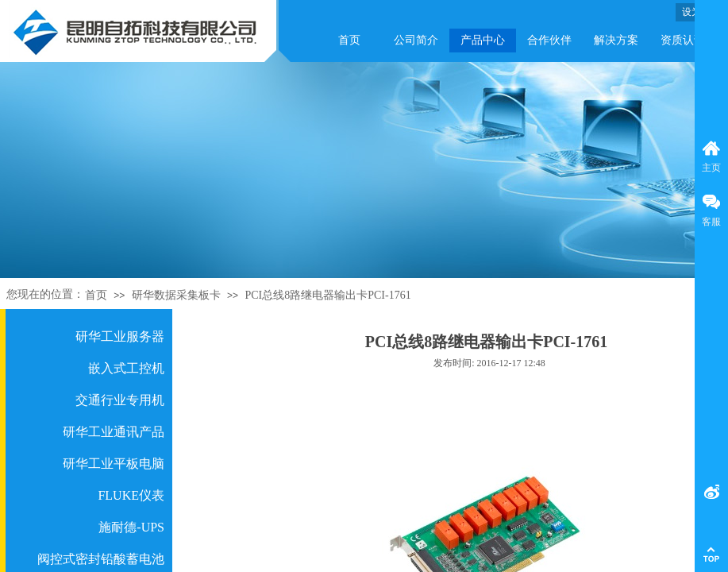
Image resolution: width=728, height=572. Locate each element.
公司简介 (416, 40)
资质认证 (683, 40)
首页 (349, 40)
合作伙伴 (549, 40)
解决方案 (616, 40)
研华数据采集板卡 (176, 295)
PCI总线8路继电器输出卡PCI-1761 (327, 295)
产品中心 (483, 40)
